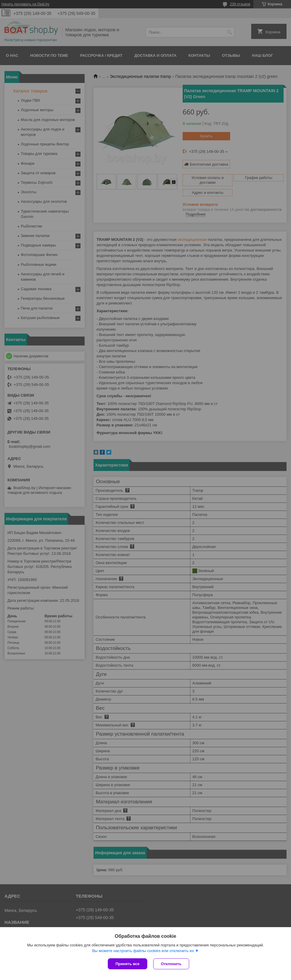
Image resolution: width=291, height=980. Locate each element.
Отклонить (171, 964)
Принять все (128, 964)
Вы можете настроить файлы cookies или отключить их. (143, 951)
